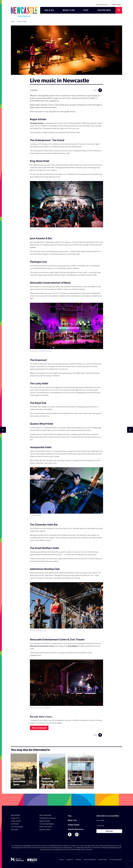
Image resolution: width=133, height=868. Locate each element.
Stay (70, 816)
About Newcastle (45, 815)
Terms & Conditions (90, 860)
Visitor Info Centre (46, 827)
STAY (86, 10)
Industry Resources (102, 4)
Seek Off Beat (15, 815)
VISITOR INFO (104, 10)
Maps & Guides (45, 821)
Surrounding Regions (47, 824)
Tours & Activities (17, 827)
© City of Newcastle (116, 860)
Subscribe (109, 831)
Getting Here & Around (47, 818)
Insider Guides (116, 4)
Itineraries (14, 830)
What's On (72, 820)
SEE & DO (49, 10)
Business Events (45, 830)
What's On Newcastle (39, 728)
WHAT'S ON (69, 10)
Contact (61, 860)
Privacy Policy (103, 860)
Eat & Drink (15, 824)
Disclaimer (70, 860)
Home (13, 22)
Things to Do (15, 818)
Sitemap (78, 860)
